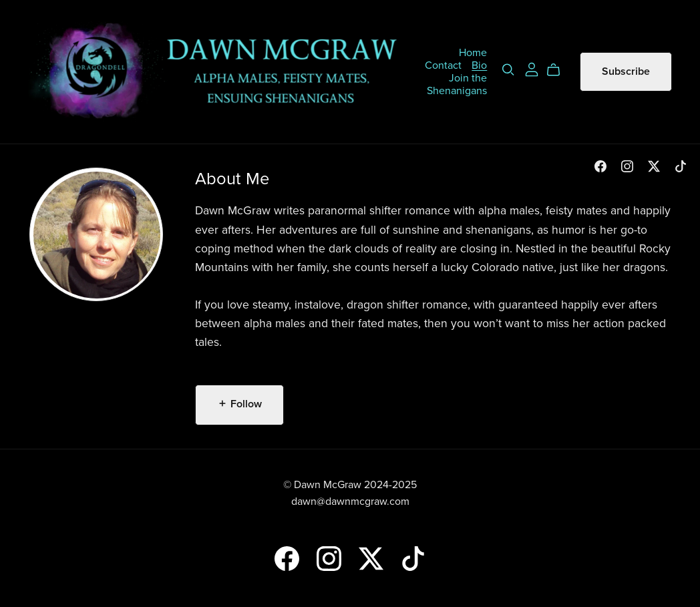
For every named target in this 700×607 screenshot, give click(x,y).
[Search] (508, 70)
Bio (479, 65)
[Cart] (559, 70)
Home (473, 52)
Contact (443, 65)
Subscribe (626, 71)
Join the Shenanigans (457, 84)
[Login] (532, 69)
